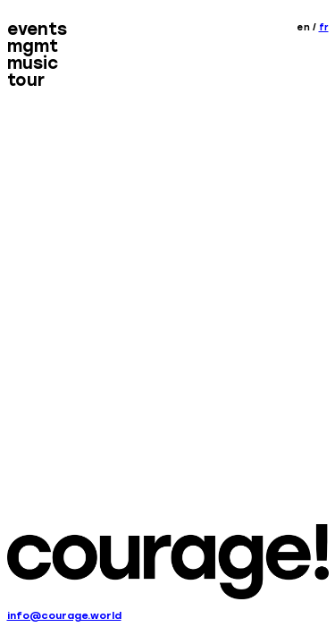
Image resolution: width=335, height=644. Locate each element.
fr (324, 27)
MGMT (33, 47)
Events (37, 30)
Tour (26, 81)
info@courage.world (64, 615)
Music (33, 64)
